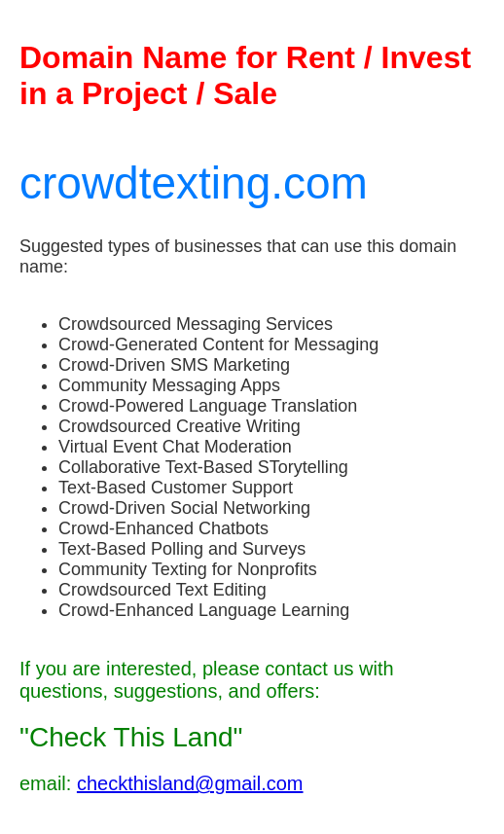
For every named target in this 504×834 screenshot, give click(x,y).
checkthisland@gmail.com (190, 783)
